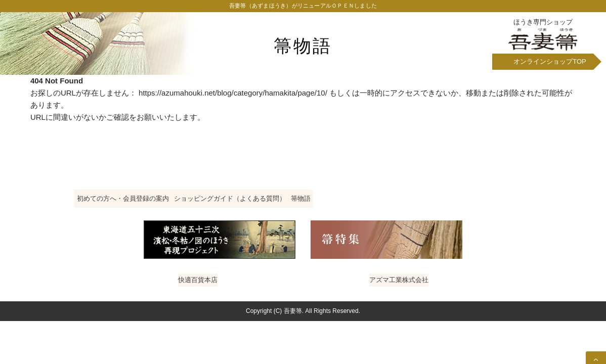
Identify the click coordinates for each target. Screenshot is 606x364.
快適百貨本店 (193, 295)
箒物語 (303, 45)
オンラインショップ (550, 64)
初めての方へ (143, 202)
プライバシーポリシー (303, 215)
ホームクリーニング (265, 295)
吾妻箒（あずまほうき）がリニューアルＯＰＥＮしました (303, 7)
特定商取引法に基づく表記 (471, 202)
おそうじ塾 (334, 295)
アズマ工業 (402, 295)
